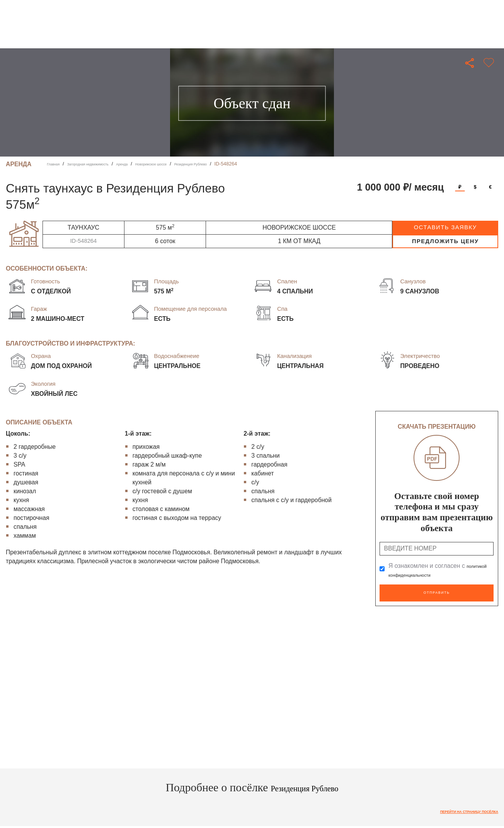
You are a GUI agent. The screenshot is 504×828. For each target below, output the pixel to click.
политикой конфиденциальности (434, 575)
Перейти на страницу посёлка (456, 809)
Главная (56, 164)
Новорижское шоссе (188, 164)
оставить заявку (445, 227)
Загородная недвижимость (103, 164)
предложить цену (445, 241)
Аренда (149, 164)
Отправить (437, 591)
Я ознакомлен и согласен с (434, 570)
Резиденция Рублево (242, 164)
